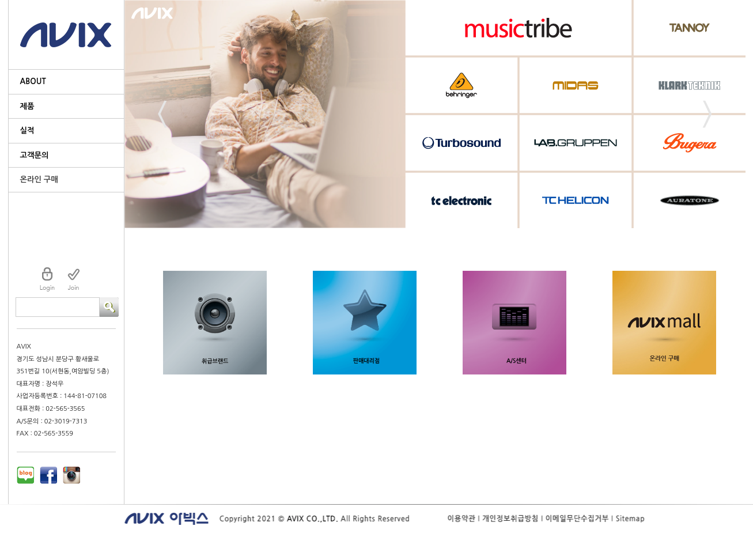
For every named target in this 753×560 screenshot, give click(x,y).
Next (707, 114)
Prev (162, 114)
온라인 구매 (39, 179)
